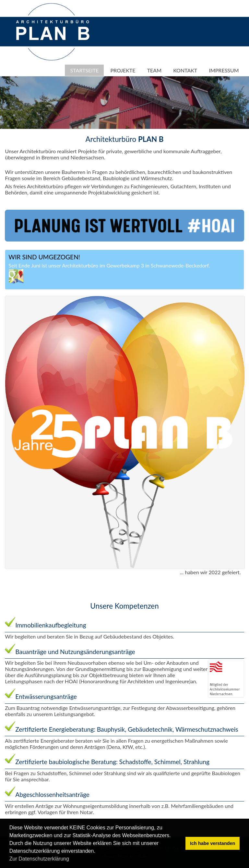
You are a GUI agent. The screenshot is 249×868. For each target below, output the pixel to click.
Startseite (84, 70)
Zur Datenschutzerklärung (39, 859)
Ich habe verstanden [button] (213, 843)
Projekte (123, 70)
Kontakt (185, 70)
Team (154, 70)
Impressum (224, 70)
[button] (71, 860)
